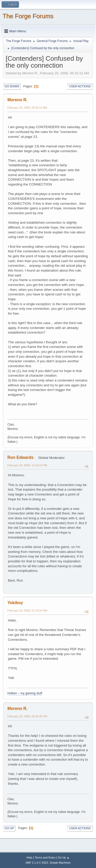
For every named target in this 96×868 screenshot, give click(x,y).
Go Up (9, 828)
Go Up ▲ (64, 857)
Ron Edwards (20, 457)
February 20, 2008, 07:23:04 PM (27, 611)
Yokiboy (15, 603)
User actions (80, 86)
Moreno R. (17, 100)
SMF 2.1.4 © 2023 (37, 863)
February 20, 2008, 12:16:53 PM (27, 465)
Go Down (12, 86)
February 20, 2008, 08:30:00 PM (27, 716)
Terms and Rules (45, 857)
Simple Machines (60, 863)
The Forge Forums (28, 16)
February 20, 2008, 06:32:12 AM (27, 108)
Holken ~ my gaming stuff (25, 693)
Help (29, 857)
